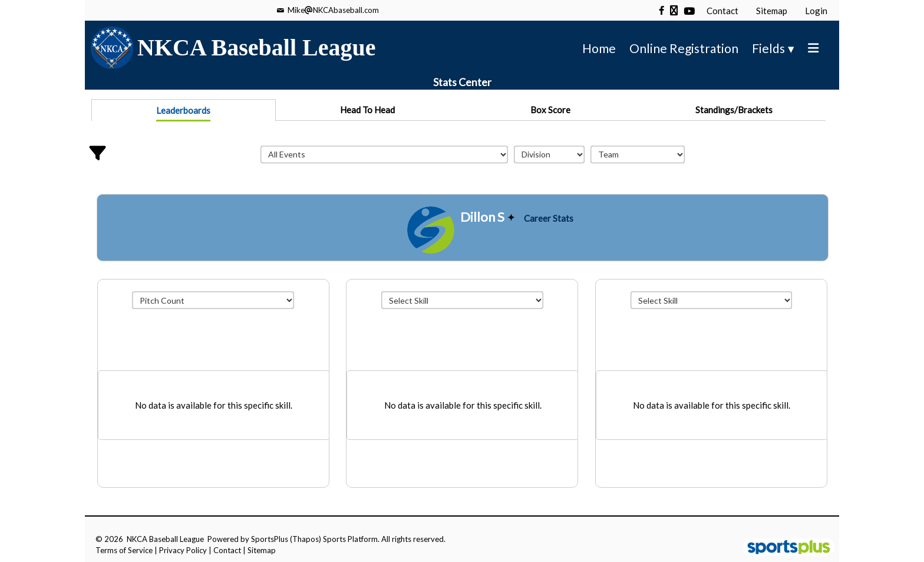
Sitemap (262, 550)
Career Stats (549, 218)
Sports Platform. (351, 539)
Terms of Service (124, 550)
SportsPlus (270, 539)
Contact (227, 550)
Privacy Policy (183, 550)
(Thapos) (306, 539)
